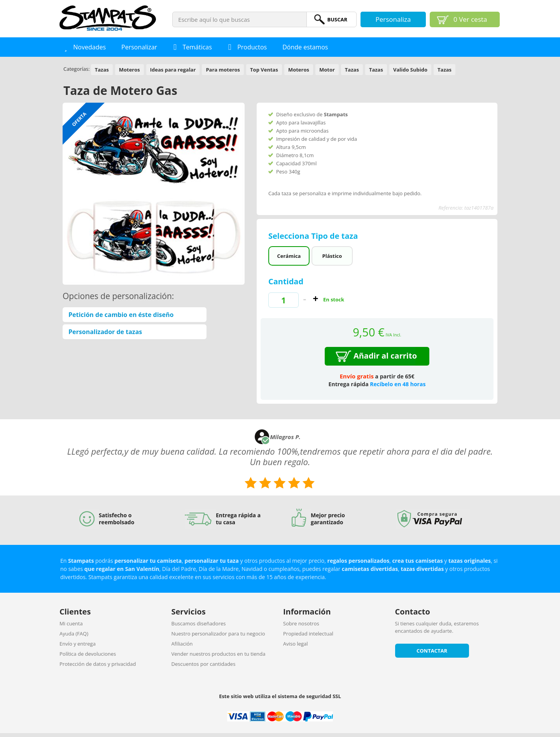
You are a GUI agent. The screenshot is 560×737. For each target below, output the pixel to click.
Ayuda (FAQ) (74, 634)
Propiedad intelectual (308, 634)
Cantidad (286, 281)
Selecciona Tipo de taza (314, 236)
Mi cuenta (71, 623)
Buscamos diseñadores (199, 623)
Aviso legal (296, 644)
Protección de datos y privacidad (98, 664)
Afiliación (182, 644)
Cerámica (289, 256)
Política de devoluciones (88, 654)
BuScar (337, 19)
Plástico (332, 256)
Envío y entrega (78, 644)
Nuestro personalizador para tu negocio (218, 634)
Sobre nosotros (301, 623)
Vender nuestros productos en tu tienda (219, 654)
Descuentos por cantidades (204, 664)
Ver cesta (470, 19)
